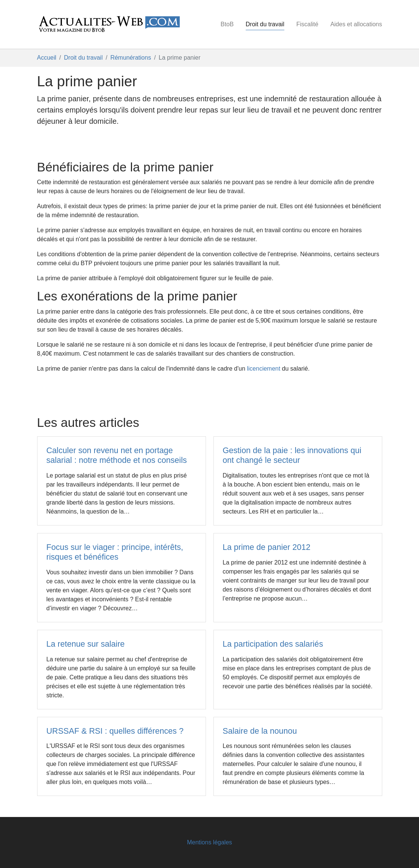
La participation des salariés (273, 644)
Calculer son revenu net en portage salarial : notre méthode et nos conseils (117, 455)
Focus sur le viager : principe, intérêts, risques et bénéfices (115, 552)
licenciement (264, 369)
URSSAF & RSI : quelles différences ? (115, 731)
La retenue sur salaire (86, 644)
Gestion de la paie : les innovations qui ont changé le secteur (292, 455)
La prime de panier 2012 (267, 547)
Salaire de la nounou (260, 731)
